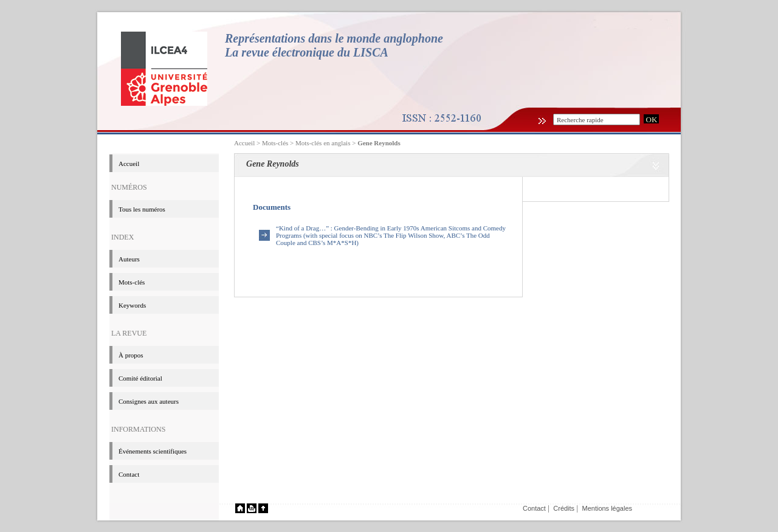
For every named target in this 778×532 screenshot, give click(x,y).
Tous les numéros (142, 209)
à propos (131, 355)
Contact (129, 474)
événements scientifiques (153, 451)
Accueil (244, 143)
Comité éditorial (140, 378)
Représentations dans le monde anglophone (334, 38)
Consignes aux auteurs (149, 401)
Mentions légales (607, 508)
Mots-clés (132, 282)
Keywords (132, 305)
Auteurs (129, 259)
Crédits (564, 508)
